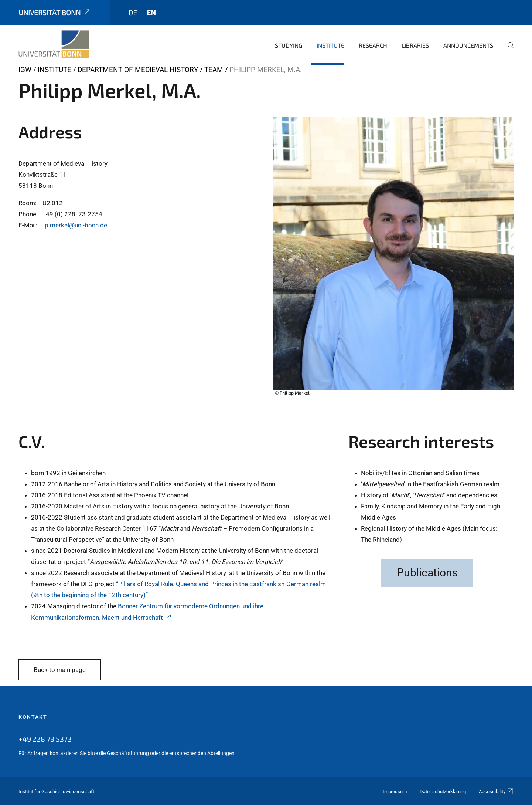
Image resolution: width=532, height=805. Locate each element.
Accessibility (496, 792)
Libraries (415, 45)
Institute (330, 45)
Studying (289, 45)
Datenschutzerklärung (443, 792)
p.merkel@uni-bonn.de (76, 225)
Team (214, 70)
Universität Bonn (55, 12)
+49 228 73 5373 (45, 739)
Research (373, 45)
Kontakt (33, 717)
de (133, 12)
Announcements (468, 45)
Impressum (395, 792)
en (151, 12)
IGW (25, 70)
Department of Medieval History (138, 70)
